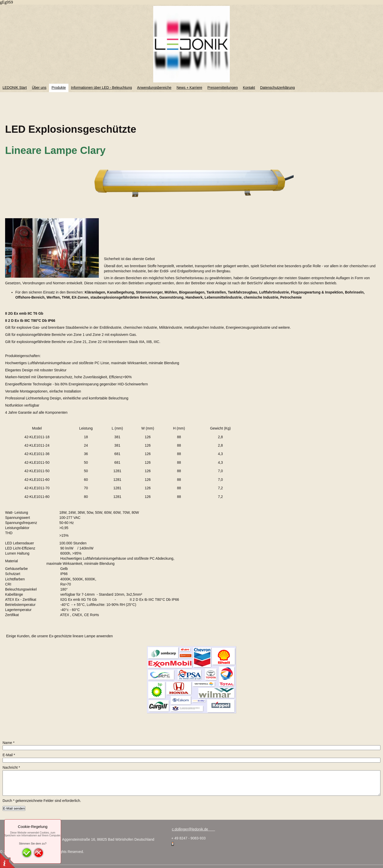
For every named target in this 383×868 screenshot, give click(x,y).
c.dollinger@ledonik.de (193, 829)
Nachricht (11, 767)
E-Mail (9, 755)
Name (9, 743)
